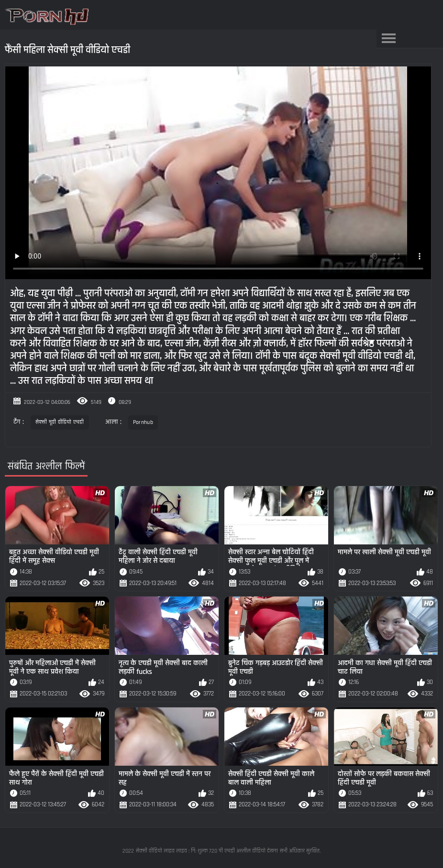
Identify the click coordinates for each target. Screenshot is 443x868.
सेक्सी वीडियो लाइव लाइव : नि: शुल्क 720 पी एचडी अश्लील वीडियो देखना (207, 851)
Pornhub (143, 422)
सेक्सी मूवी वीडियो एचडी (60, 422)
